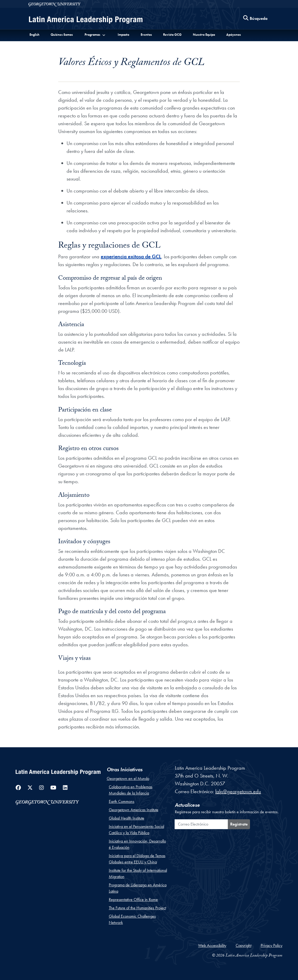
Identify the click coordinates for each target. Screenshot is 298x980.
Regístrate (239, 824)
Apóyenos (234, 35)
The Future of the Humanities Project (137, 908)
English (34, 35)
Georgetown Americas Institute (134, 810)
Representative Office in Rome (133, 900)
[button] (95, 34)
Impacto (123, 35)
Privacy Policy (272, 945)
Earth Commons (122, 801)
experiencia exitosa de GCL (131, 256)
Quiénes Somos (62, 35)
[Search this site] (255, 19)
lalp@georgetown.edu (238, 791)
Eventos (146, 35)
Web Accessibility (212, 945)
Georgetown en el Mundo (128, 778)
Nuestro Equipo (204, 35)
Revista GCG (172, 35)
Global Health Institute (127, 818)
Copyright (243, 945)
